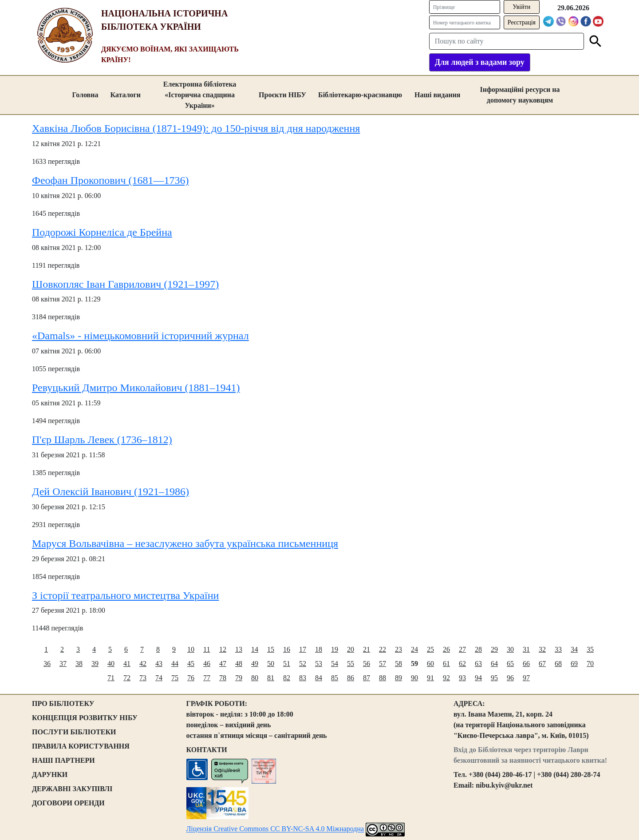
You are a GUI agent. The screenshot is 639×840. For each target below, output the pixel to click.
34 (574, 649)
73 (143, 678)
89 (398, 678)
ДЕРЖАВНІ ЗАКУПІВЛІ (72, 789)
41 (127, 664)
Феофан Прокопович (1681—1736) (110, 180)
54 (335, 664)
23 (398, 649)
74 (159, 678)
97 (526, 678)
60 (430, 664)
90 (414, 678)
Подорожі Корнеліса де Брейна (102, 232)
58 (398, 664)
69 (574, 664)
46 (207, 664)
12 (223, 649)
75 (175, 678)
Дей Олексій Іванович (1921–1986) (110, 491)
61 (446, 664)
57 (383, 664)
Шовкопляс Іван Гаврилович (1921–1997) (125, 284)
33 (558, 649)
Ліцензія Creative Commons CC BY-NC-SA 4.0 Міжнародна (275, 829)
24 (414, 649)
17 (303, 649)
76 (191, 678)
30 (510, 649)
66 (526, 664)
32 (542, 649)
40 (111, 664)
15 (271, 649)
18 (319, 649)
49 (255, 664)
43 (159, 664)
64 (494, 664)
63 (478, 664)
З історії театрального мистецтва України (125, 595)
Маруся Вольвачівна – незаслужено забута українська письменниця (185, 543)
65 (510, 664)
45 (191, 664)
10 (191, 649)
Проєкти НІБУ (282, 95)
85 (335, 678)
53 (319, 664)
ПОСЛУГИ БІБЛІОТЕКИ (74, 732)
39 (95, 664)
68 (558, 664)
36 (47, 664)
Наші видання (437, 95)
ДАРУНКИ (50, 775)
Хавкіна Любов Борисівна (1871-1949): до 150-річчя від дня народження (196, 128)
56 (367, 664)
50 (271, 664)
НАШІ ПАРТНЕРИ (63, 760)
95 (494, 678)
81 (271, 678)
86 (351, 678)
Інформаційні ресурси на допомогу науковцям (520, 95)
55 (351, 664)
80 (255, 678)
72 (127, 678)
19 (335, 649)
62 (462, 664)
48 (239, 664)
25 (430, 649)
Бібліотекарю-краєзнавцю (360, 95)
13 (239, 649)
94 (478, 678)
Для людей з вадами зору (480, 62)
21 (367, 649)
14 (255, 649)
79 (239, 678)
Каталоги (125, 95)
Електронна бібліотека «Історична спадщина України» (200, 95)
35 (590, 649)
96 (510, 678)
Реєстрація (522, 22)
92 (446, 678)
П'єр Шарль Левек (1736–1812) (102, 440)
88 (383, 678)
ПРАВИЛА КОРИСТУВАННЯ (81, 746)
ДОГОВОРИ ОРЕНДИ (68, 803)
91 (430, 678)
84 (319, 678)
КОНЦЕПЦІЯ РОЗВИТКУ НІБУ (85, 718)
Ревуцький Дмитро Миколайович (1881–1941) (136, 388)
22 (383, 649)
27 (462, 649)
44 (175, 664)
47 (223, 664)
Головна (85, 95)
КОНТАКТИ (207, 750)
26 (446, 649)
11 (207, 649)
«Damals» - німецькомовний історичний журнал (140, 336)
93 (462, 678)
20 (351, 649)
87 (367, 678)
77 (207, 678)
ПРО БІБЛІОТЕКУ (63, 703)
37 (63, 664)
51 (287, 664)
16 (287, 649)
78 (223, 678)
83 (303, 678)
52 (303, 664)
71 (111, 678)
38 (79, 664)
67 (542, 664)
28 (478, 649)
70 (590, 664)
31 (526, 649)
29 (494, 649)
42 (143, 664)
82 (287, 678)
